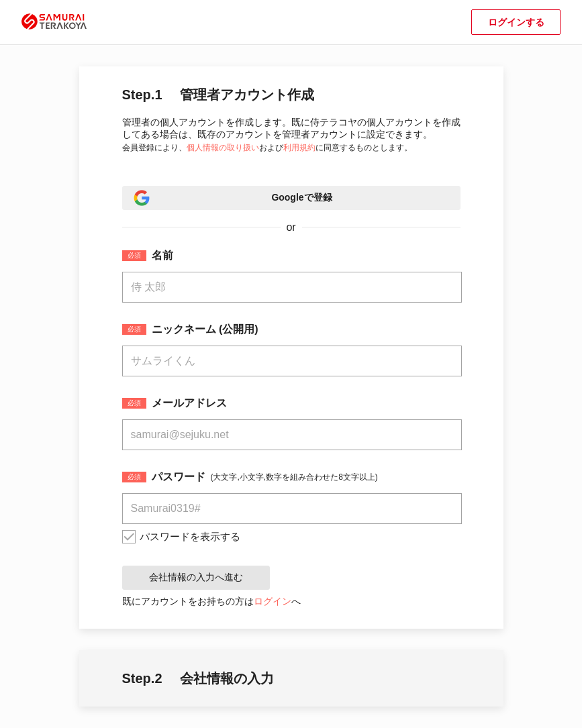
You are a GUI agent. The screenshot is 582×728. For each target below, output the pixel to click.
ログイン (273, 601)
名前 (162, 256)
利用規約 (299, 148)
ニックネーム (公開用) (205, 329)
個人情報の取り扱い (223, 148)
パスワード (179, 477)
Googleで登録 (301, 197)
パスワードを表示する (190, 536)
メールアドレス (189, 403)
